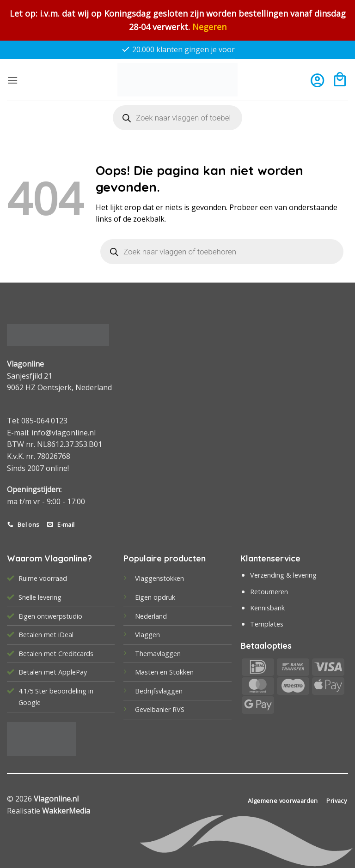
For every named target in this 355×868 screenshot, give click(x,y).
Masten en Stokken (164, 672)
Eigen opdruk (155, 597)
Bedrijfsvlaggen (159, 691)
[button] (12, 80)
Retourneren (269, 592)
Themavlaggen (158, 654)
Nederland (151, 616)
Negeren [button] (209, 27)
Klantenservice (270, 558)
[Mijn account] (317, 80)
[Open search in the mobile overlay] (177, 118)
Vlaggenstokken (159, 578)
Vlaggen (147, 635)
